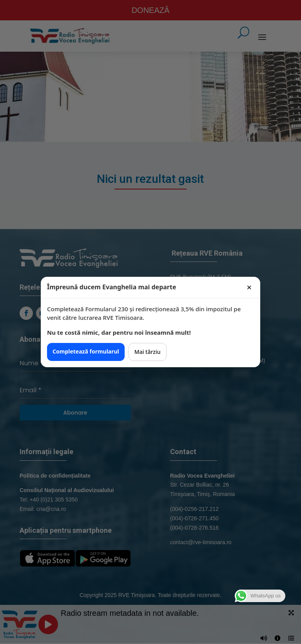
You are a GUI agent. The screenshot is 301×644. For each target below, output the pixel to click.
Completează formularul (86, 351)
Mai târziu (148, 352)
